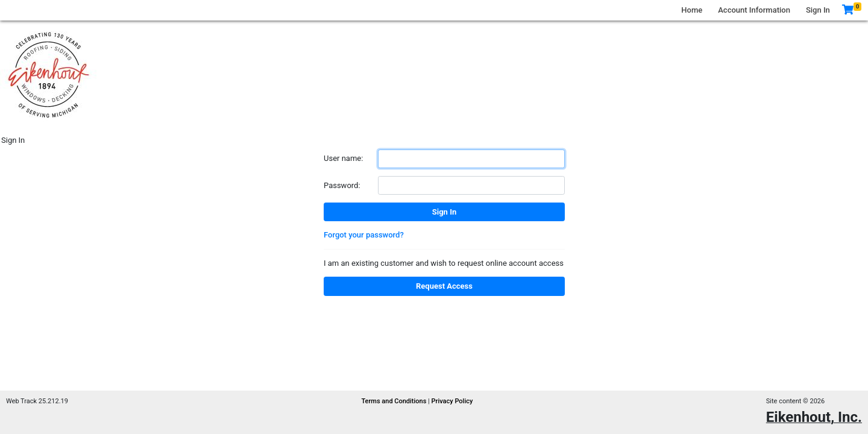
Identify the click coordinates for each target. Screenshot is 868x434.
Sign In (818, 10)
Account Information (754, 10)
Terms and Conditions (395, 401)
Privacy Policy (452, 401)
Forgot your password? (364, 235)
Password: (342, 185)
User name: (343, 158)
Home (692, 10)
